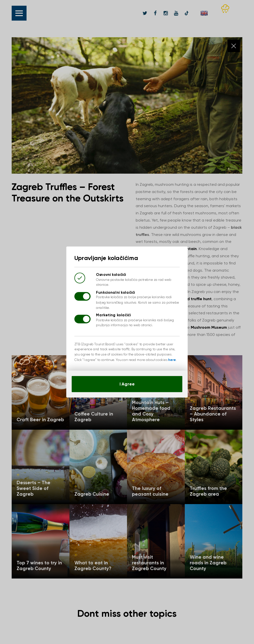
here (170, 357)
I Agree (127, 381)
